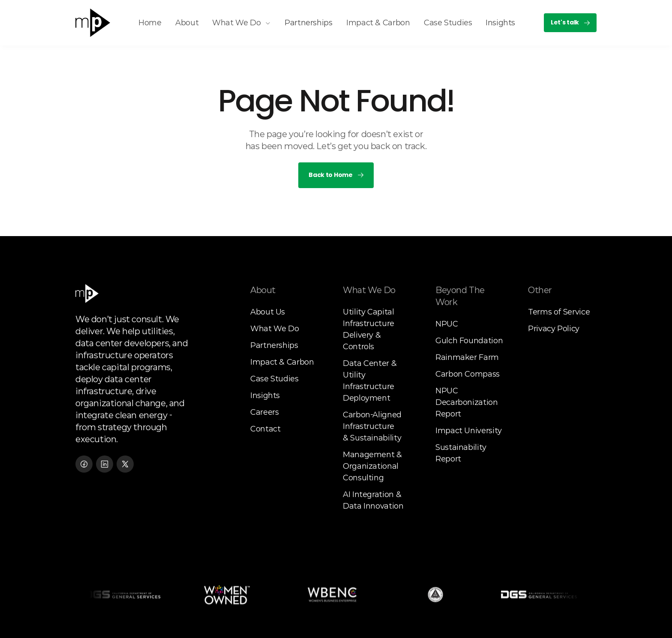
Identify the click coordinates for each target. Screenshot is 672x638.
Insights (265, 395)
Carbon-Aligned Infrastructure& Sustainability (373, 426)
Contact (265, 429)
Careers (264, 412)
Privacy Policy (554, 329)
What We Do (274, 329)
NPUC (447, 324)
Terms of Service (559, 312)
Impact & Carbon (282, 362)
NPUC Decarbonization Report (468, 402)
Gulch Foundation (469, 341)
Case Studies (274, 379)
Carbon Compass (468, 374)
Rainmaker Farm (467, 357)
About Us (268, 312)
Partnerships (274, 345)
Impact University (469, 431)
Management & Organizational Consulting (373, 466)
